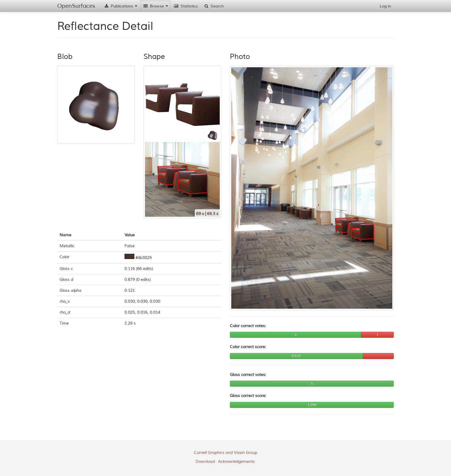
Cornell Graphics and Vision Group (225, 453)
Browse (155, 6)
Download (205, 461)
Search (214, 6)
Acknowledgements (236, 461)
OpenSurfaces (76, 6)
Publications (121, 6)
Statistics (186, 6)
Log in (385, 6)
